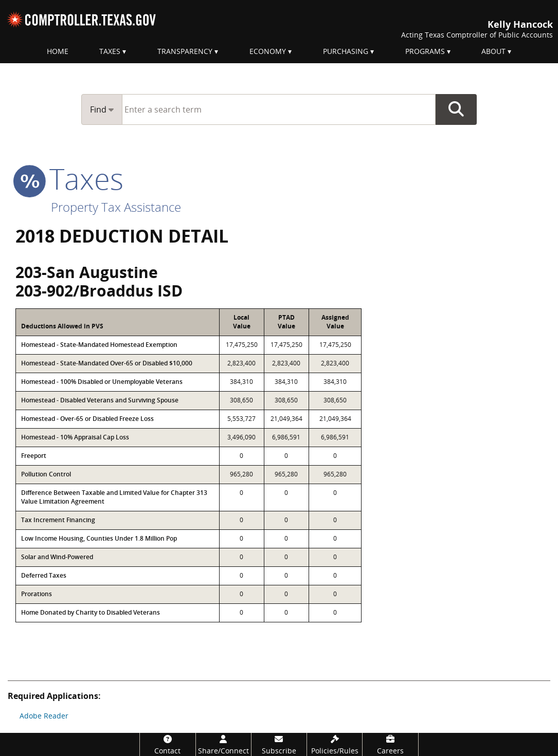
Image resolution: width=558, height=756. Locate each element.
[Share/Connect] (223, 744)
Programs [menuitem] (425, 51)
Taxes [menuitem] (110, 51)
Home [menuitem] (58, 51)
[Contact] (167, 744)
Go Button (456, 109)
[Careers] (390, 744)
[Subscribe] (279, 744)
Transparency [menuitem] (185, 51)
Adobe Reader (44, 716)
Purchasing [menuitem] (346, 51)
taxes (69, 178)
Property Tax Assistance (116, 207)
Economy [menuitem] (268, 51)
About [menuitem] (493, 51)
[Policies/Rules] (335, 744)
